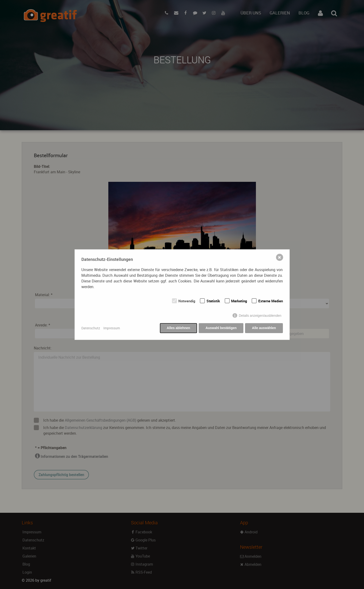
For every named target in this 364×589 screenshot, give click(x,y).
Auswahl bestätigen (221, 328)
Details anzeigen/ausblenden (260, 316)
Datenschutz (91, 328)
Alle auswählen (264, 328)
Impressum (112, 328)
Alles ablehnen (178, 328)
